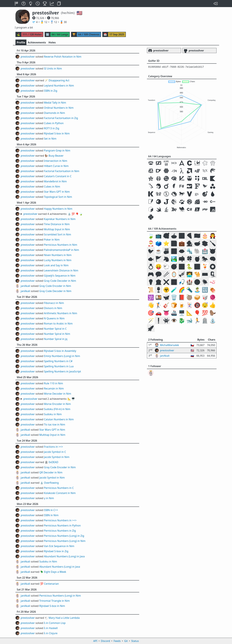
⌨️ (205, 274)
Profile (21, 42)
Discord (105, 641)
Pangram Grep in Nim (57, 151)
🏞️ (174, 259)
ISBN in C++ (51, 510)
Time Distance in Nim (57, 224)
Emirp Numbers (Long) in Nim (62, 356)
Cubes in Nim (52, 187)
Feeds (117, 641)
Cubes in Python (54, 123)
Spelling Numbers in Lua (59, 366)
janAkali (25, 286)
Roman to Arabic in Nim (58, 324)
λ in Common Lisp (55, 623)
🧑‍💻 (189, 274)
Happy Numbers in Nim (58, 209)
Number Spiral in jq (56, 339)
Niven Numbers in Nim (58, 255)
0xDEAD (53, 462)
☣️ (166, 290)
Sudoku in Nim (53, 414)
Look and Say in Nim (56, 265)
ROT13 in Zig (52, 128)
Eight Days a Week (55, 572)
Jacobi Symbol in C (55, 452)
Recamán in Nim (54, 388)
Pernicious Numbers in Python (62, 525)
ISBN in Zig (51, 91)
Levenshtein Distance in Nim (61, 270)
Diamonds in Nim (54, 113)
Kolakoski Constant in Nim (60, 493)
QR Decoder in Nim (51, 472)
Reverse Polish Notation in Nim (63, 57)
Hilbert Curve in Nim (56, 166)
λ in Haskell (51, 628)
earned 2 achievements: (49, 399)
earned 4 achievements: (53, 214)
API (95, 641)
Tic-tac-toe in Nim (55, 425)
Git (126, 641)
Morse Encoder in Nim (57, 404)
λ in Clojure (51, 633)
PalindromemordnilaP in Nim (62, 250)
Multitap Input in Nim (57, 229)
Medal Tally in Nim (55, 103)
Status (135, 641)
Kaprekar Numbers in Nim (60, 219)
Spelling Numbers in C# (58, 361)
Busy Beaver (56, 156)
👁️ (174, 320)
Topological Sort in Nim (58, 197)
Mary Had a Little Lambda (64, 618)
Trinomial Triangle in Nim (55, 601)
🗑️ (174, 297)
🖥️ (182, 313)
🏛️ (159, 282)
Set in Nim (50, 139)
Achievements (37, 42)
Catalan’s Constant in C (58, 176)
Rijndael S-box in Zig (56, 551)
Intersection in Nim (56, 161)
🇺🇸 (197, 235)
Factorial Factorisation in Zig (61, 118)
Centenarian (51, 584)
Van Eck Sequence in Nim (59, 546)
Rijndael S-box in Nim (57, 133)
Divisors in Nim (53, 308)
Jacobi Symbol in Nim (57, 457)
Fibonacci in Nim (54, 303)
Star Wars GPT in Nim (57, 192)
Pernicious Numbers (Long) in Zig (64, 536)
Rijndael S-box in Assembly (60, 351)
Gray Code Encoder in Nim (55, 286)
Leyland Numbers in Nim (59, 86)
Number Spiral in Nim (57, 334)
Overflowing (51, 483)
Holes (52, 42)
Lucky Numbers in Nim (58, 260)
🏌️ (159, 305)
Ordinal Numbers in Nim (59, 108)
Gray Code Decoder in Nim (60, 281)
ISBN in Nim (51, 515)
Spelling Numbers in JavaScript (63, 371)
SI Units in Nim (53, 69)
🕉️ (151, 297)
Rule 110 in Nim (53, 383)
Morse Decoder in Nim (58, 394)
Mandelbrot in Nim (55, 181)
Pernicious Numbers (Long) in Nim (65, 541)
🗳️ (159, 243)
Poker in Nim (52, 240)
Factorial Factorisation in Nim (62, 171)
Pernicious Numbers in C (59, 488)
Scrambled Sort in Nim (58, 234)
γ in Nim (49, 498)
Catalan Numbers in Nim (59, 419)
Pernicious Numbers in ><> (60, 520)
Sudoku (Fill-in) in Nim (57, 409)
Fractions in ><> (53, 447)
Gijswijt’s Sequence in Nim (60, 276)
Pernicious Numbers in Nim (61, 245)
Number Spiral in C (55, 329)
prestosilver (28, 57)
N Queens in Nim (54, 318)
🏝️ (197, 290)
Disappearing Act (59, 80)
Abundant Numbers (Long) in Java (64, 556)
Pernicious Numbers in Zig (60, 531)
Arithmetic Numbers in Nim (61, 313)
